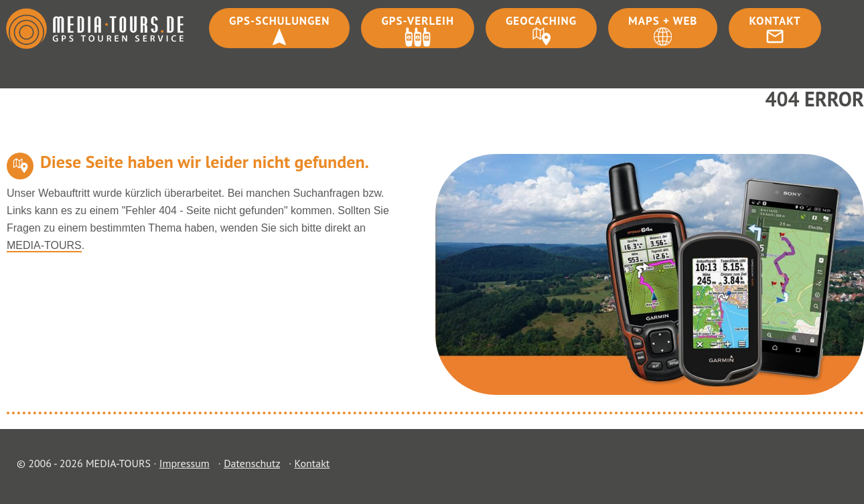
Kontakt (775, 21)
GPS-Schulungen (279, 21)
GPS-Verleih (418, 21)
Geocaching (541, 21)
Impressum (185, 463)
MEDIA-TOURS (44, 245)
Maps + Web (663, 21)
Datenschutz (252, 463)
